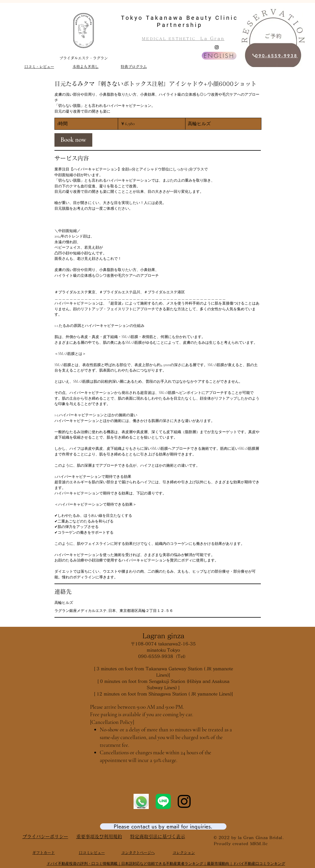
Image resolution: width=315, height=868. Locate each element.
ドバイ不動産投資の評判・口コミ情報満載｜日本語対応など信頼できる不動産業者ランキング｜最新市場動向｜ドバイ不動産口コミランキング (166, 864)
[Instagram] (217, 47)
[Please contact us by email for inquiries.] (163, 826)
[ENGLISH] (219, 56)
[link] (73, 140)
